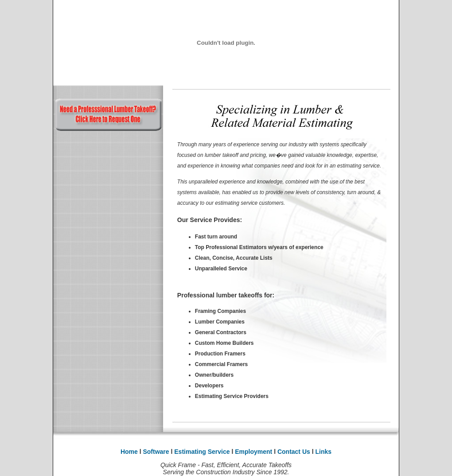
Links (324, 452)
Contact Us (295, 452)
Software (156, 452)
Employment (254, 452)
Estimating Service (202, 452)
